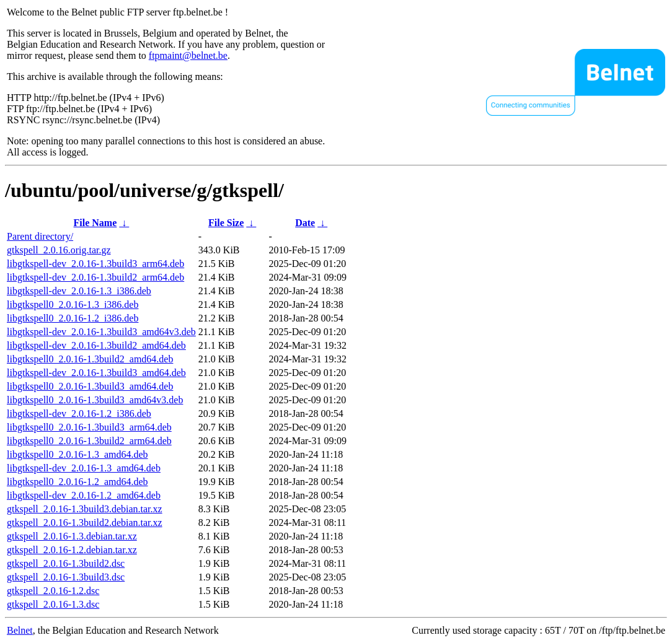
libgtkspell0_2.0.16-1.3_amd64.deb (77, 454)
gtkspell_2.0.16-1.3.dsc (53, 604)
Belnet (20, 630)
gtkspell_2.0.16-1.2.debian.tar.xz (72, 550)
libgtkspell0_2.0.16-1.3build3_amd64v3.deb (95, 400)
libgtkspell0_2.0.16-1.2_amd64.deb (77, 482)
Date (305, 223)
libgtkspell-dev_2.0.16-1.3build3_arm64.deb (95, 264)
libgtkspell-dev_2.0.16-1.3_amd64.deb (84, 468)
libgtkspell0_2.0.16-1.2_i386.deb (73, 318)
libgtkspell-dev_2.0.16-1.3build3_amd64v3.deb (101, 332)
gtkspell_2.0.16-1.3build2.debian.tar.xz (85, 523)
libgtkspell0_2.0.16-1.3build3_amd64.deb (90, 386)
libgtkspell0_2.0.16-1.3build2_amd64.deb (90, 359)
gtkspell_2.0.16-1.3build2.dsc (66, 563)
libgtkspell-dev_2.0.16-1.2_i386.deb (79, 413)
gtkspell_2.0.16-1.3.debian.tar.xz (72, 536)
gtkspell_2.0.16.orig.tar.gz (59, 250)
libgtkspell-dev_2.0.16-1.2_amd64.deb (84, 495)
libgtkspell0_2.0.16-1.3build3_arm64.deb (89, 427)
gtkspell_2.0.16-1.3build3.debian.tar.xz (85, 509)
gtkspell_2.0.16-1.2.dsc (53, 591)
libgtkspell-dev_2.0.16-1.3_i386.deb (79, 291)
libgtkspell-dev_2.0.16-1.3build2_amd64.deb (96, 345)
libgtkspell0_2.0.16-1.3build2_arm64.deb (89, 441)
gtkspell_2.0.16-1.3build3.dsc (66, 577)
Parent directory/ (40, 236)
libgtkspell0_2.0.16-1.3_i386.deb (73, 304)
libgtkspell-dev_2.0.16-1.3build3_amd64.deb (96, 373)
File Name (95, 223)
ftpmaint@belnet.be (188, 55)
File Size (226, 223)
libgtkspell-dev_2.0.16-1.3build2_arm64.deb (95, 277)
